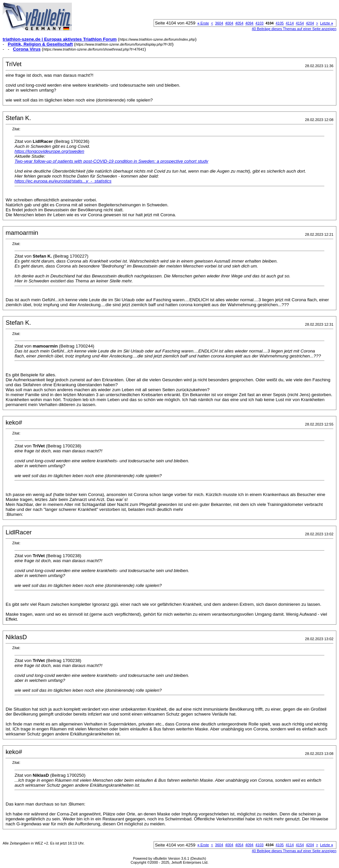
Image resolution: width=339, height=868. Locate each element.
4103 (260, 23)
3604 (219, 23)
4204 (310, 23)
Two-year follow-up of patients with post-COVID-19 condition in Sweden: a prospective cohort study (111, 161)
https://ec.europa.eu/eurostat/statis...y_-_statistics (63, 181)
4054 (239, 23)
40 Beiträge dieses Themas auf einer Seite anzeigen (294, 29)
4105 (279, 23)
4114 (290, 23)
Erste (203, 23)
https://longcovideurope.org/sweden (49, 151)
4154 (300, 23)
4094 (249, 23)
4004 (229, 23)
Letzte (327, 23)
